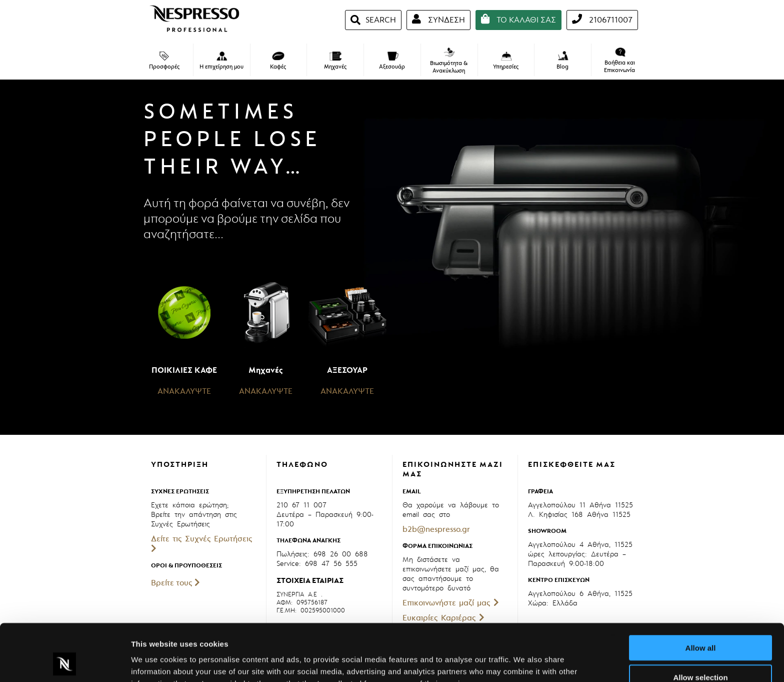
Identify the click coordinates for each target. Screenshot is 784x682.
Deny (701, 653)
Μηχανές (335, 61)
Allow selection (700, 624)
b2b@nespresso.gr (436, 529)
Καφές (278, 61)
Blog (563, 61)
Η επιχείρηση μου (221, 61)
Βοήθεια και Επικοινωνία (619, 61)
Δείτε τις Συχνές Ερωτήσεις (202, 543)
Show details (525, 662)
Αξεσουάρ (392, 61)
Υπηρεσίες (506, 61)
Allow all (701, 594)
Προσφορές (164, 61)
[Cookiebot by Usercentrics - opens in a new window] (65, 662)
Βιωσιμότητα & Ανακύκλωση (449, 61)
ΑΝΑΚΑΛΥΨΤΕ (184, 391)
